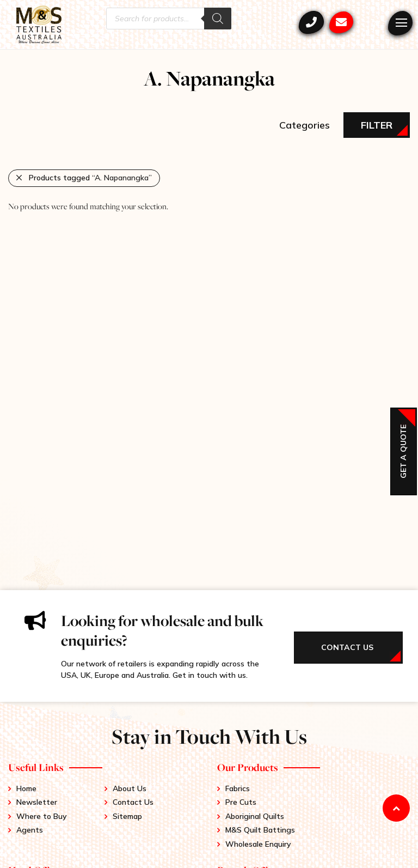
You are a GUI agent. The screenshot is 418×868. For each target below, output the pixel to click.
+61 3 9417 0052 (311, 22)
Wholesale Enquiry (258, 844)
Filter (377, 125)
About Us (130, 788)
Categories (305, 125)
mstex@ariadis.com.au (341, 22)
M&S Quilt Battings (260, 830)
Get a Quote (403, 451)
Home (26, 788)
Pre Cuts (241, 802)
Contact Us (133, 802)
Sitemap (127, 816)
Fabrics (238, 788)
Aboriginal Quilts (255, 816)
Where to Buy (42, 816)
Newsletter (37, 802)
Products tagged (90, 178)
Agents (30, 830)
